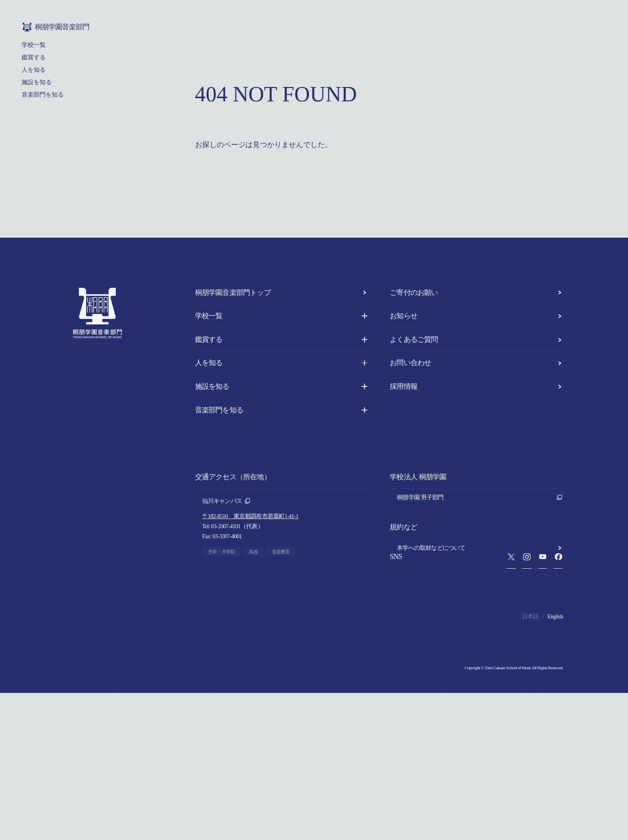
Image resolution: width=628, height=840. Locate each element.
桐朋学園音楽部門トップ (282, 293)
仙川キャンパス (227, 501)
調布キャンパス (227, 577)
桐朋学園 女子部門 (480, 511)
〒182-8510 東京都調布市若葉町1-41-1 (250, 516)
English (555, 763)
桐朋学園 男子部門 (480, 497)
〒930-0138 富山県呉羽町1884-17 (244, 668)
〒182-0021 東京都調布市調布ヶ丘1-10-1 (253, 592)
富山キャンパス (227, 652)
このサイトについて (480, 613)
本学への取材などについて (480, 586)
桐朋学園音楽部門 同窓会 (480, 538)
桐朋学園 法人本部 (480, 525)
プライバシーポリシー (480, 600)
